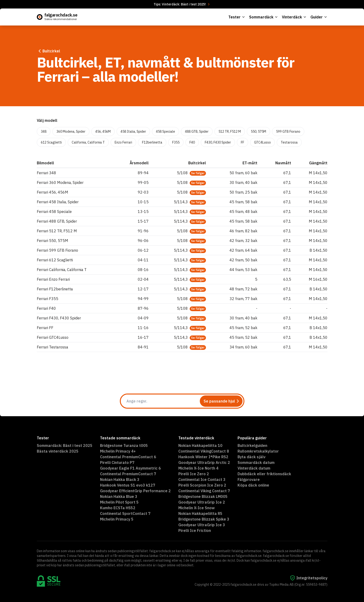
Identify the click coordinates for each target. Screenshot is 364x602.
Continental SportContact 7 (125, 513)
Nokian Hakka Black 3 (120, 479)
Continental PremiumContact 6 (128, 457)
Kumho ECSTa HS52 (118, 508)
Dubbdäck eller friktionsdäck (264, 474)
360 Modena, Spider (71, 131)
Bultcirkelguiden (252, 445)
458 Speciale (165, 131)
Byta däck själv (251, 457)
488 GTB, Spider (197, 131)
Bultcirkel (48, 51)
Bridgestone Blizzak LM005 (203, 496)
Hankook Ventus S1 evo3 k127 (128, 485)
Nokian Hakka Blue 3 (119, 496)
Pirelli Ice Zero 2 (194, 474)
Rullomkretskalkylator (258, 451)
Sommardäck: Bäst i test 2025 (65, 445)
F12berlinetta (152, 142)
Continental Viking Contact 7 (204, 491)
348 (44, 131)
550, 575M (258, 131)
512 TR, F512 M (230, 131)
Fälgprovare (249, 479)
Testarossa (289, 142)
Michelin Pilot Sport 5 (119, 502)
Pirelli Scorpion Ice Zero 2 (202, 485)
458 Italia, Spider (133, 131)
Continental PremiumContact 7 (128, 474)
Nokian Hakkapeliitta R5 (200, 513)
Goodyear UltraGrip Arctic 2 (204, 462)
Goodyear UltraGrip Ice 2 (202, 502)
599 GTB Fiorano (288, 131)
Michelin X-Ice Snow (197, 508)
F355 (176, 142)
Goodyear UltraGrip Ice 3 (202, 525)
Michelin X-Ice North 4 (198, 468)
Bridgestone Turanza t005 (124, 445)
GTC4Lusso (262, 142)
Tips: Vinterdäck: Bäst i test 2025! (182, 4)
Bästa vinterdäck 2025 (58, 451)
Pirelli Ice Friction (195, 530)
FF (243, 142)
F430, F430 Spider (218, 142)
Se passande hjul (222, 401)
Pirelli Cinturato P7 (117, 462)
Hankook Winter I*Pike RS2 (203, 457)
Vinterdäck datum (254, 468)
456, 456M (103, 131)
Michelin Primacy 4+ (118, 451)
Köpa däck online (253, 485)
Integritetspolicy (309, 578)
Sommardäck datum (256, 462)
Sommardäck (264, 17)
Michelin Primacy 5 (117, 519)
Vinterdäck (294, 17)
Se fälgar (198, 173)
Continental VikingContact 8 (204, 451)
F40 (192, 142)
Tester (237, 17)
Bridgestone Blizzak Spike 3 (204, 519)
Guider (319, 17)
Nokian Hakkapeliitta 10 (200, 445)
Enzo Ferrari (123, 142)
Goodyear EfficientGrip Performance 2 (135, 491)
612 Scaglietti (51, 142)
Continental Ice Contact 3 (202, 479)
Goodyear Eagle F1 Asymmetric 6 (130, 468)
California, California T (88, 142)
